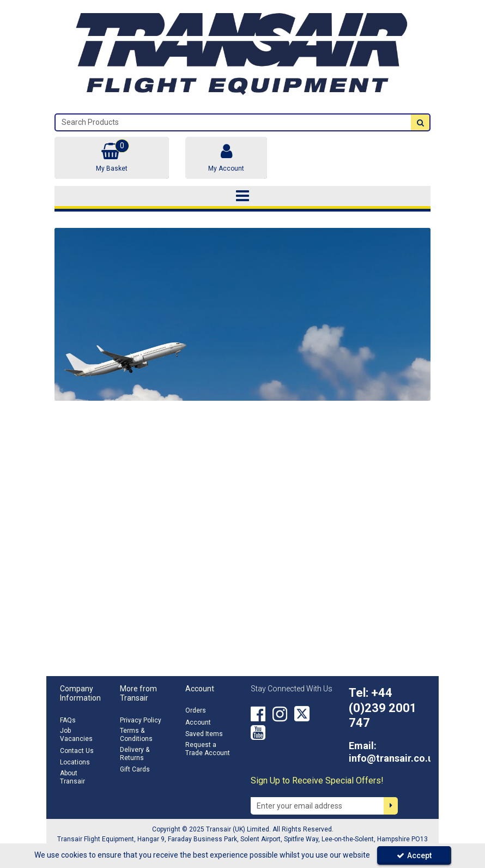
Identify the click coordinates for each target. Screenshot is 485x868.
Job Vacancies (76, 735)
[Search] (233, 122)
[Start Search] (420, 122)
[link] (258, 714)
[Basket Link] (112, 158)
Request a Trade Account (208, 749)
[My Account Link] (226, 158)
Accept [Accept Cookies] (414, 855)
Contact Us (77, 751)
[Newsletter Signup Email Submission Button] (391, 806)
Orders (196, 710)
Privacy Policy (141, 720)
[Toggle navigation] (243, 196)
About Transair (72, 777)
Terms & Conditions (136, 735)
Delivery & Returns (135, 754)
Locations (75, 762)
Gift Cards (135, 769)
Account (198, 722)
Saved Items (204, 734)
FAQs (68, 720)
